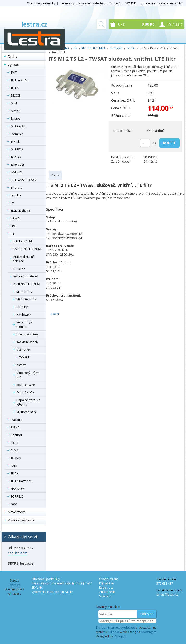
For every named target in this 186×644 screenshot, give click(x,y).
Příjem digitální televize (24, 259)
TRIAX (14, 473)
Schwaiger (17, 165)
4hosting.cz (149, 632)
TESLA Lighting (20, 211)
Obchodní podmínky (41, 3)
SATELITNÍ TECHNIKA (27, 249)
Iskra (14, 466)
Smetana (16, 188)
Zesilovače (24, 315)
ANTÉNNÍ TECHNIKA (27, 284)
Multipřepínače (27, 412)
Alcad (14, 443)
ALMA (14, 450)
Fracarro (16, 420)
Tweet (55, 314)
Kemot (15, 111)
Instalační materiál (26, 276)
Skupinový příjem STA (28, 375)
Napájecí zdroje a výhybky (28, 402)
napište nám (18, 553)
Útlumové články (28, 334)
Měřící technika (26, 299)
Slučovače (23, 350)
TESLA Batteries (21, 481)
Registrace (106, 588)
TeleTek (16, 157)
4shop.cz (121, 636)
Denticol (16, 435)
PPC (13, 226)
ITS (12, 234)
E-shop (101, 628)
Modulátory (24, 292)
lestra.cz (34, 24)
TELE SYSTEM (19, 80)
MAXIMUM (17, 489)
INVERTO (16, 172)
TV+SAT (24, 357)
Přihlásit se (107, 583)
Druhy (12, 56)
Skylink (15, 142)
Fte (13, 203)
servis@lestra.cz (167, 594)
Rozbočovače (26, 385)
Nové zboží (17, 512)
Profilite (16, 195)
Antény (21, 365)
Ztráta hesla (107, 592)
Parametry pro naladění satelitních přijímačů (90, 3)
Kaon (14, 504)
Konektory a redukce (25, 325)
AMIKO (15, 427)
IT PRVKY (19, 269)
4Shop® (113, 632)
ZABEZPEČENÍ (23, 241)
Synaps (15, 119)
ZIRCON (16, 96)
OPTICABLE (18, 126)
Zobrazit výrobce (21, 520)
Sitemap (105, 596)
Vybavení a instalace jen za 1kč (161, 3)
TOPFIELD (17, 496)
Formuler (17, 134)
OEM (14, 103)
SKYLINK (130, 3)
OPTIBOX (17, 149)
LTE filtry (22, 307)
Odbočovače (25, 392)
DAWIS (15, 218)
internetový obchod (122, 628)
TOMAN (16, 458)
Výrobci (14, 65)
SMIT (14, 73)
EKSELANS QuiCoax (23, 180)
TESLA (15, 88)
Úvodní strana (109, 579)
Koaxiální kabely (27, 342)
